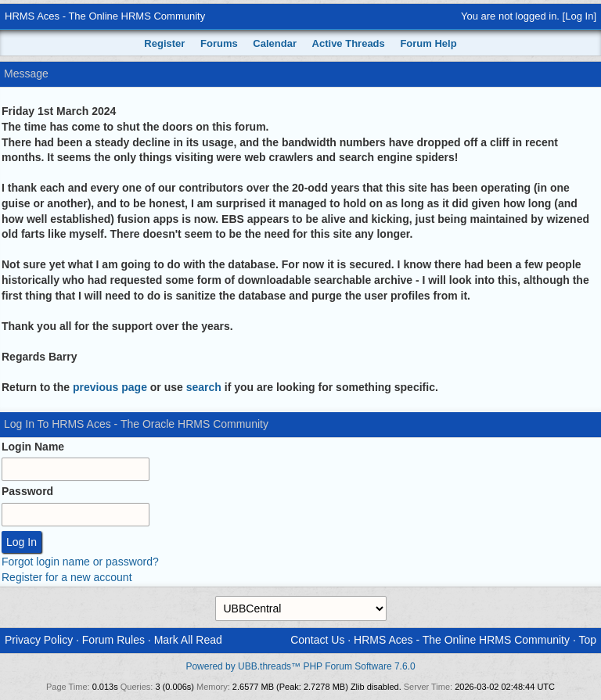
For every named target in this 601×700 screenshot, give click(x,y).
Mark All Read (188, 640)
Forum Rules (113, 640)
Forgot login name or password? (80, 562)
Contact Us (317, 640)
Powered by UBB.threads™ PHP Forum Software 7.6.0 (300, 666)
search (204, 387)
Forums (219, 43)
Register (164, 43)
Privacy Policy (39, 640)
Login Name (33, 447)
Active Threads (349, 43)
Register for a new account (67, 577)
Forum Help (428, 43)
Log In (579, 16)
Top (587, 640)
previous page (110, 387)
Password (27, 491)
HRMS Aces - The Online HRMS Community (105, 16)
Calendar (275, 43)
